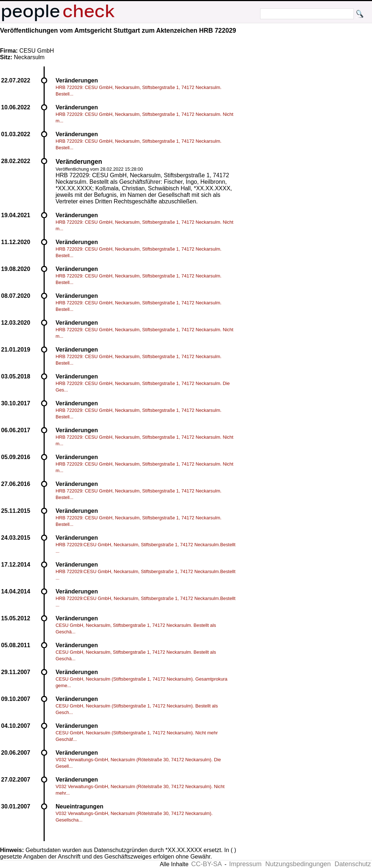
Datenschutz (353, 864)
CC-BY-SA (206, 864)
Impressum (245, 864)
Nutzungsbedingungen (298, 864)
